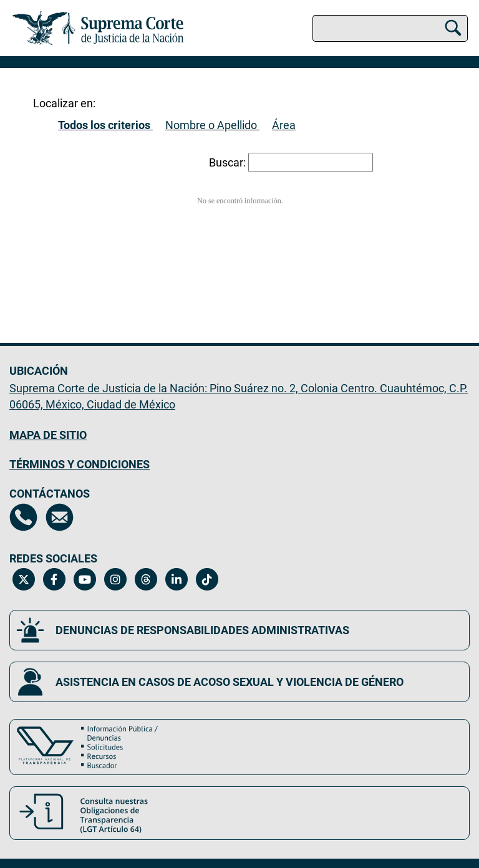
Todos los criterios (104, 125)
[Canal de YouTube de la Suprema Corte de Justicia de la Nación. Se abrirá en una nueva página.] (85, 579)
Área (284, 125)
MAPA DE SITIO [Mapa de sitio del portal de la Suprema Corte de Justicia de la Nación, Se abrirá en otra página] (48, 435)
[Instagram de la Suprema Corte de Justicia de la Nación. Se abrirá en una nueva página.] (115, 579)
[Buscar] (453, 26)
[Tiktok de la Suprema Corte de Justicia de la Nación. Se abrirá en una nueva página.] (207, 579)
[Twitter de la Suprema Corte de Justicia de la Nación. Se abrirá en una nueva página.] (23, 579)
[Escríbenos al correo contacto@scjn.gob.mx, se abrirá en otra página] (60, 517)
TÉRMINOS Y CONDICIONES (80, 464)
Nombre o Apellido (211, 125)
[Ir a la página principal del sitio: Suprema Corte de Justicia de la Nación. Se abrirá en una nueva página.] (98, 28)
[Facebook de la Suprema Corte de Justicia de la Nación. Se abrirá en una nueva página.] (54, 579)
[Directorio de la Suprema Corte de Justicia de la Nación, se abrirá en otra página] (23, 517)
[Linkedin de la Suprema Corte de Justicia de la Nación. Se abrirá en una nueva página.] (176, 579)
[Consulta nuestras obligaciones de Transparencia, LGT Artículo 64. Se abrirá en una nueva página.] (239, 813)
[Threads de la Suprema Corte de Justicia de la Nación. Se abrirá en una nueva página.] (146, 579)
